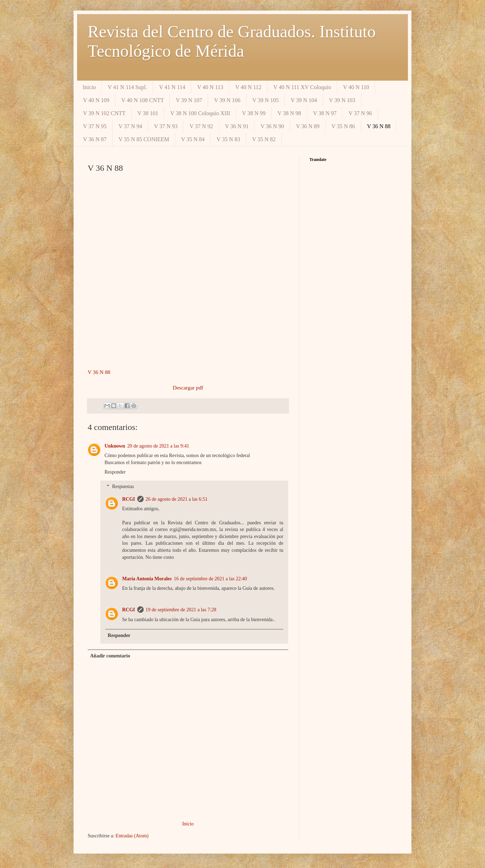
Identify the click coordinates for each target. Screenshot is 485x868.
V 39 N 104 (304, 100)
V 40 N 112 (248, 87)
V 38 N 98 (289, 113)
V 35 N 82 (264, 139)
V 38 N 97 (325, 113)
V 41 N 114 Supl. (127, 87)
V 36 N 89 (308, 126)
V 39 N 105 (266, 100)
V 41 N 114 (172, 87)
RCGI (129, 499)
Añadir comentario (110, 656)
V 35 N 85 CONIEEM (144, 139)
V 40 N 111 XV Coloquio (302, 87)
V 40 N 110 (356, 87)
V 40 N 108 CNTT (143, 100)
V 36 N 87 (95, 139)
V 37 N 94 (130, 126)
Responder (115, 472)
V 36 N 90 (272, 126)
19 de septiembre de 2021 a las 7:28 (181, 610)
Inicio (89, 87)
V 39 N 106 (227, 100)
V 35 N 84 (193, 139)
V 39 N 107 (189, 100)
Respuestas (123, 486)
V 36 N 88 (379, 126)
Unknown (115, 446)
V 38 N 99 (254, 113)
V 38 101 (148, 113)
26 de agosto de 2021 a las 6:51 (177, 499)
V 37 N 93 (166, 126)
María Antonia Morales (147, 579)
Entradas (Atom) (132, 836)
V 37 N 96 (360, 113)
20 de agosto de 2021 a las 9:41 (158, 446)
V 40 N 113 (210, 87)
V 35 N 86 (343, 126)
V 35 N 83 (228, 139)
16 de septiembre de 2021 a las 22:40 (210, 579)
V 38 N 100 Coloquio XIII (200, 113)
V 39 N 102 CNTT (104, 113)
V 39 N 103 (342, 100)
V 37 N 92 (201, 126)
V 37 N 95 (95, 126)
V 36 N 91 (237, 126)
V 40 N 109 (96, 100)
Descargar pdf (188, 388)
